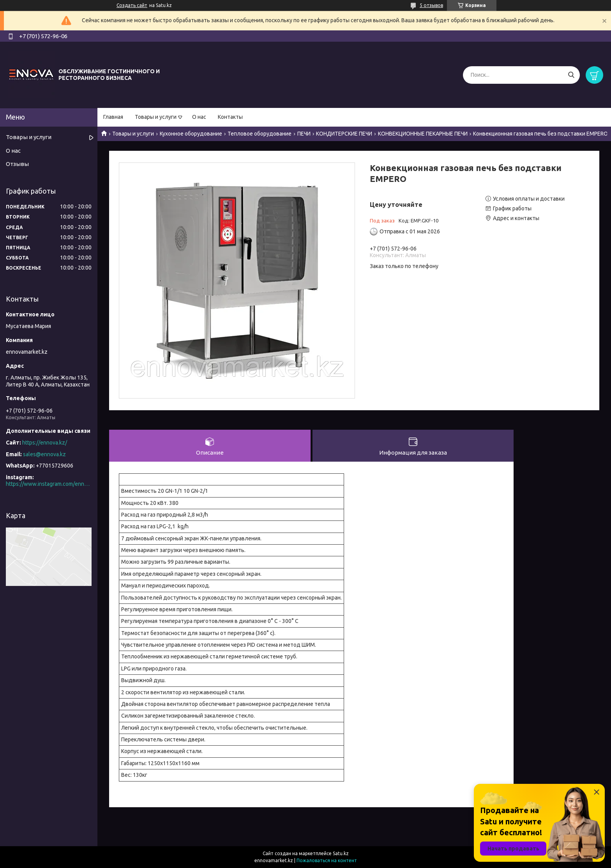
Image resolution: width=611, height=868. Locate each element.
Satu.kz (341, 853)
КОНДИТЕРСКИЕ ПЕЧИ (344, 134)
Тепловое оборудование (260, 134)
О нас (199, 117)
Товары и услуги (156, 117)
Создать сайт (132, 5)
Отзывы (17, 164)
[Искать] (571, 75)
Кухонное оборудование (191, 134)
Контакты (230, 117)
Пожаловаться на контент (327, 860)
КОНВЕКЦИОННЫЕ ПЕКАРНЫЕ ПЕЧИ (423, 134)
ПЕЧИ (304, 134)
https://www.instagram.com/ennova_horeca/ (49, 484)
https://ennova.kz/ (45, 443)
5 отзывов (431, 5)
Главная (113, 117)
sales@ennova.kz (44, 454)
